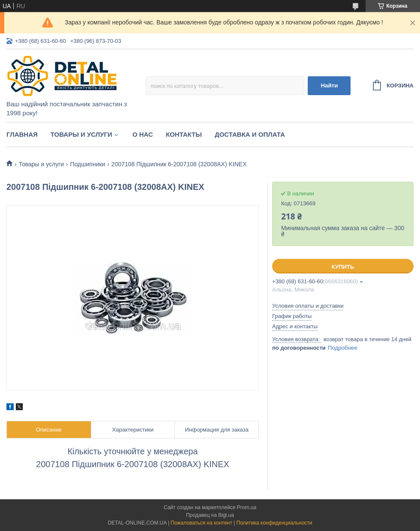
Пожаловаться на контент (201, 523)
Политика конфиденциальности (274, 523)
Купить (343, 267)
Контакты (184, 134)
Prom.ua (247, 507)
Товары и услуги (81, 134)
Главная (22, 134)
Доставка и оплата (250, 134)
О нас (143, 134)
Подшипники (88, 164)
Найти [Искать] (329, 85)
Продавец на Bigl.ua (210, 515)
